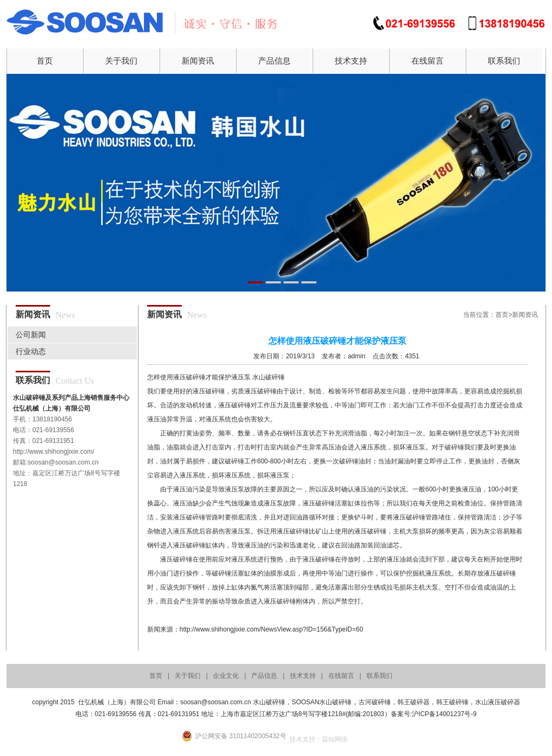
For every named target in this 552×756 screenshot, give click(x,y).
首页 (45, 61)
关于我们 (121, 61)
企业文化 (226, 676)
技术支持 (351, 61)
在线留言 (427, 61)
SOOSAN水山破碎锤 (322, 702)
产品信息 (274, 61)
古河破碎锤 (375, 702)
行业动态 (31, 351)
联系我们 (504, 61)
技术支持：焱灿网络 (319, 739)
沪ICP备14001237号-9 (444, 714)
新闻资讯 (198, 61)
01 (276, 183)
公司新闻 (31, 335)
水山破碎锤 (268, 377)
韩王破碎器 (413, 702)
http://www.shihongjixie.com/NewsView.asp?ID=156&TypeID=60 (271, 629)
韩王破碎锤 (452, 702)
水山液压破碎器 (498, 702)
